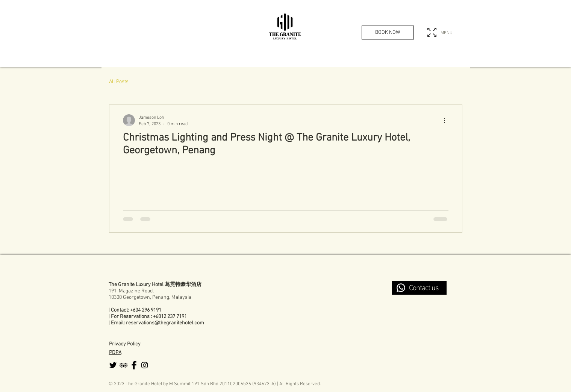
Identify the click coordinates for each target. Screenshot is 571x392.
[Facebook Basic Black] (134, 365)
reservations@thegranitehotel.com (165, 323)
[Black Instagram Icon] (145, 365)
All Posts (119, 82)
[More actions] (447, 120)
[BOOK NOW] (388, 33)
